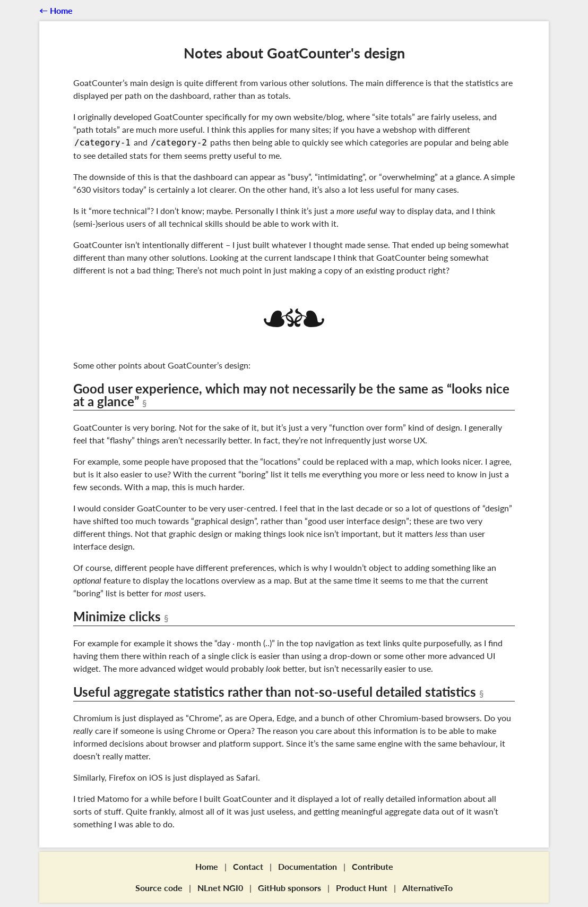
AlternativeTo (427, 888)
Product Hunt (362, 888)
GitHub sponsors (289, 888)
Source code (159, 888)
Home (207, 866)
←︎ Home (56, 10)
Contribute (373, 866)
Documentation (308, 866)
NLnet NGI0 (220, 888)
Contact (248, 866)
